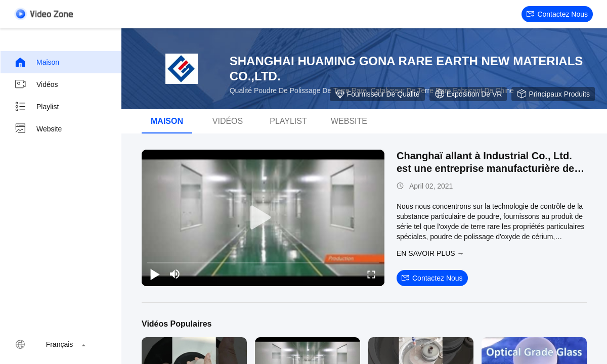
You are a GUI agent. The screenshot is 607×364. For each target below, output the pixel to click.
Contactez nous (557, 14)
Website (38, 129)
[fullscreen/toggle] (371, 274)
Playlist (36, 107)
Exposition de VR (468, 94)
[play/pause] (155, 274)
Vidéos (36, 84)
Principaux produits (553, 94)
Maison (37, 62)
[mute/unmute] (175, 274)
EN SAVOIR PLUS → (430, 253)
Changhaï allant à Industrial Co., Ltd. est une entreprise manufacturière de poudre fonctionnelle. (485, 168)
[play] (263, 218)
